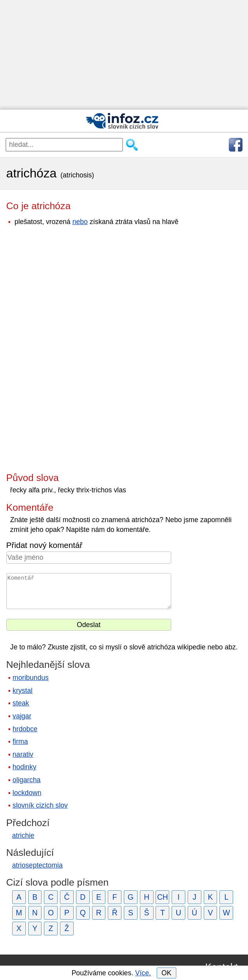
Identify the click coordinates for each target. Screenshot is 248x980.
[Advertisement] (124, 55)
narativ (23, 754)
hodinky (24, 767)
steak (21, 703)
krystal (23, 691)
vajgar (22, 716)
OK (166, 973)
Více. (143, 973)
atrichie (23, 835)
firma (20, 741)
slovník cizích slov (40, 805)
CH (163, 897)
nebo (80, 222)
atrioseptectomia (37, 865)
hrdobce (25, 729)
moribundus (31, 678)
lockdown (27, 793)
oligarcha (26, 780)
